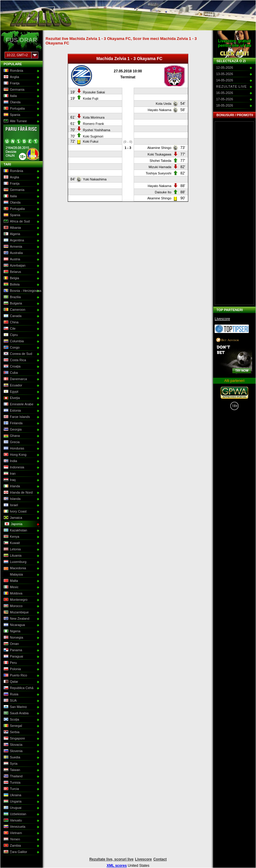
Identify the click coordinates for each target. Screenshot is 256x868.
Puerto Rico (15, 676)
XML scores (117, 866)
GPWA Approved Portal (234, 393)
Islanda (11, 499)
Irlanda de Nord (18, 493)
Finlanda (12, 423)
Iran (9, 474)
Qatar (10, 682)
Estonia (12, 411)
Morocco (12, 606)
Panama (12, 650)
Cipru (10, 335)
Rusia (10, 694)
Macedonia (14, 568)
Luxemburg (14, 562)
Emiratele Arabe (18, 404)
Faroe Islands (16, 417)
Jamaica (12, 518)
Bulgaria (12, 304)
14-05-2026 (225, 80)
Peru (10, 663)
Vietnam (12, 833)
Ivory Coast (15, 512)
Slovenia (12, 751)
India (10, 461)
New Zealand (16, 619)
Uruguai (12, 808)
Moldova (12, 594)
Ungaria (12, 802)
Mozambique (16, 612)
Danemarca (15, 379)
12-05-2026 (225, 68)
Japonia (13, 524)
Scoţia (11, 720)
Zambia (12, 846)
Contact (160, 859)
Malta (10, 581)
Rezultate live (232, 86)
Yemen (11, 839)
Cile (9, 329)
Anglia (11, 77)
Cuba (10, 373)
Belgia (11, 278)
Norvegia (13, 638)
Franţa (11, 83)
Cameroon (14, 310)
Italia (10, 96)
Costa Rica (14, 360)
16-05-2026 (225, 93)
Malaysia (13, 575)
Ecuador (12, 386)
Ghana (11, 436)
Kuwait (11, 543)
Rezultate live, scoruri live (111, 859)
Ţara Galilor (15, 852)
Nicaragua (14, 625)
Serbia (11, 732)
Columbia (13, 341)
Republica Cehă (18, 688)
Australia (13, 253)
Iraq (9, 480)
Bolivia (11, 285)
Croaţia (11, 367)
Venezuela (14, 827)
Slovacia (12, 745)
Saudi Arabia (15, 713)
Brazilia (12, 297)
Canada (12, 316)
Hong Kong (14, 455)
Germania (13, 90)
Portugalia (14, 109)
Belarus (12, 272)
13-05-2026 (225, 74)
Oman (11, 644)
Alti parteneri (234, 381)
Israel (10, 505)
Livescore (222, 319)
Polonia (12, 669)
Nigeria (11, 631)
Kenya (11, 537)
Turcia (11, 789)
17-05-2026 (225, 99)
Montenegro (15, 600)
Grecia (11, 442)
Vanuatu (12, 821)
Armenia (12, 247)
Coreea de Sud (17, 354)
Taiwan (11, 770)
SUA (10, 701)
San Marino (15, 707)
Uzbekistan (14, 814)
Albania (12, 228)
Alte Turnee (15, 121)
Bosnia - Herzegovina (21, 291)
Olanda (11, 102)
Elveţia (11, 398)
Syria (10, 764)
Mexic (10, 587)
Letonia (12, 549)
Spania (11, 115)
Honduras (13, 449)
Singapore (14, 739)
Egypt (10, 392)
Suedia (11, 758)
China (10, 322)
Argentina (13, 240)
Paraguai (13, 657)
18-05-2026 (225, 105)
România (13, 71)
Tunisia (11, 783)
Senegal (12, 726)
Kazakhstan (15, 531)
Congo (11, 348)
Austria (11, 259)
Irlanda (11, 486)
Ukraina (12, 795)
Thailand (12, 776)
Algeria (11, 234)
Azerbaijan (14, 266)
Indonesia (13, 467)
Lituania (12, 556)
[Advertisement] (234, 213)
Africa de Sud (16, 222)
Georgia (12, 430)
